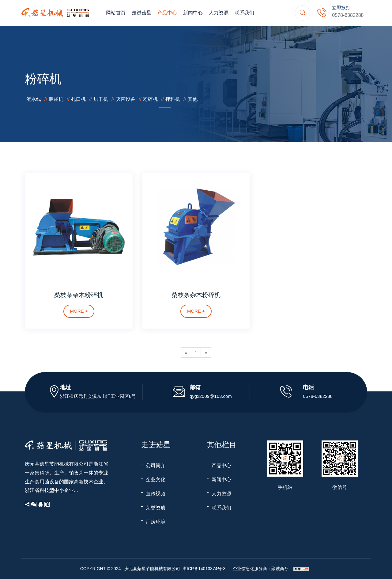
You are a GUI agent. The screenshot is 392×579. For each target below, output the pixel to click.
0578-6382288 (348, 15)
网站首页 (116, 13)
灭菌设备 (126, 99)
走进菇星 (141, 13)
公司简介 (156, 465)
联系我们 (244, 13)
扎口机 (78, 99)
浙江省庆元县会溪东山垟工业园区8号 (98, 396)
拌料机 (173, 99)
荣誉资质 (156, 508)
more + (79, 311)
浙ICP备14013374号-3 (204, 569)
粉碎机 (150, 99)
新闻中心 (193, 13)
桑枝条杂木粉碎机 (79, 295)
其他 (193, 99)
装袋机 (56, 99)
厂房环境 (156, 522)
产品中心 (167, 13)
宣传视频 (156, 494)
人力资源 (219, 13)
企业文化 (156, 480)
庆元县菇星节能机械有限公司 (57, 464)
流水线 (34, 99)
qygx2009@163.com (211, 396)
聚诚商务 (280, 569)
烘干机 (101, 99)
